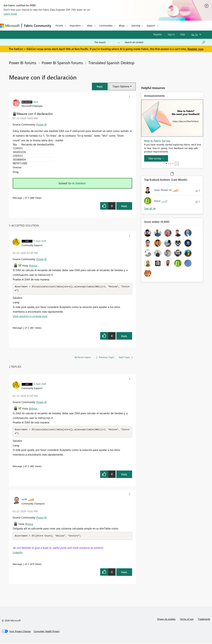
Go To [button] (195, 34)
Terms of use (187, 620)
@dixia (33, 266)
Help (183, 34)
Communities (106, 25)
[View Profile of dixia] (35, 102)
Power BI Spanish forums (62, 63)
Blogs (122, 25)
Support (151, 25)
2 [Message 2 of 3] (23, 565)
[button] (100, 86)
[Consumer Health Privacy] (47, 632)
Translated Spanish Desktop (111, 63)
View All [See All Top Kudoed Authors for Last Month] (150, 208)
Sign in (171, 34)
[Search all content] (165, 42)
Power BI (41, 124)
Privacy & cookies (166, 620)
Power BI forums (23, 63)
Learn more (10, 14)
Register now (195, 49)
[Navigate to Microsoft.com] (10, 26)
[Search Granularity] (107, 42)
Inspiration (75, 25)
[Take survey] (156, 158)
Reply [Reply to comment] (124, 336)
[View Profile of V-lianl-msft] (40, 241)
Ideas (90, 25)
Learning (136, 25)
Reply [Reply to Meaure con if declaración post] (124, 206)
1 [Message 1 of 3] (23, 198)
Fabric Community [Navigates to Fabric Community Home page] (38, 26)
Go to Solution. (77, 183)
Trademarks (204, 620)
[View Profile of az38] (24, 500)
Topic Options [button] (121, 86)
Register (158, 34)
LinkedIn (18, 553)
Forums (59, 25)
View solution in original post (30, 316)
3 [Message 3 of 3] (23, 328)
